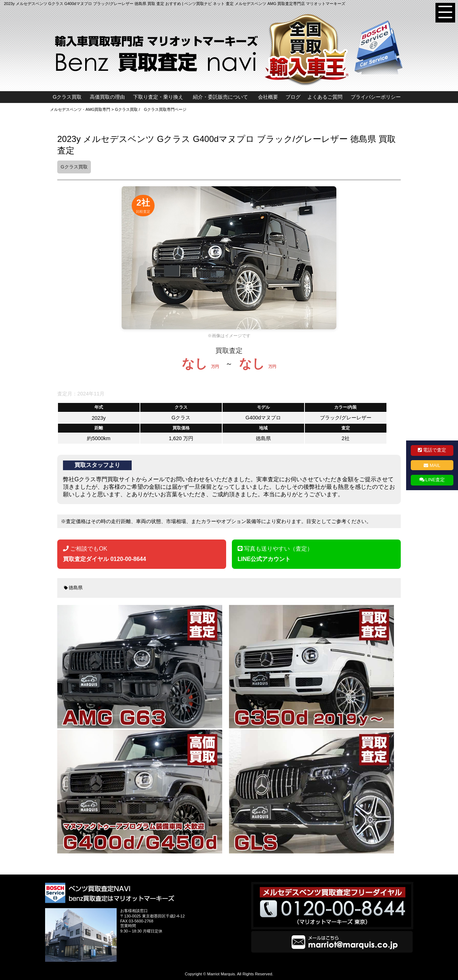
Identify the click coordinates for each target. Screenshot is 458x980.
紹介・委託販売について (220, 97)
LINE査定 (435, 480)
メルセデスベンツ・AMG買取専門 (80, 109)
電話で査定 (435, 450)
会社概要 (268, 97)
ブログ (293, 97)
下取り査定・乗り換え (158, 97)
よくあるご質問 (325, 97)
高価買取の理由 (107, 97)
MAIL (435, 465)
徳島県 (76, 588)
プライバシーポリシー (376, 97)
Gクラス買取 (67, 97)
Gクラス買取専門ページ (165, 109)
